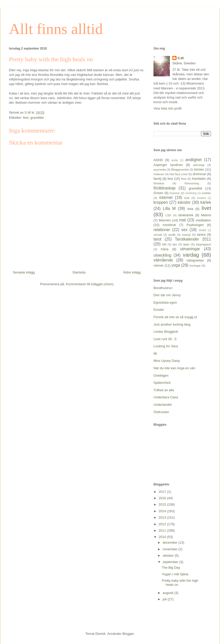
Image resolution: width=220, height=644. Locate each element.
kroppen (161, 202)
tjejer (186, 244)
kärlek (206, 202)
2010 (163, 537)
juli (165, 599)
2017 (163, 492)
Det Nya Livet (178, 174)
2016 (163, 498)
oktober (169, 556)
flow (184, 179)
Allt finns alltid (56, 29)
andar (175, 160)
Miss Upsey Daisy (167, 361)
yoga (176, 265)
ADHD (158, 160)
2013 (163, 517)
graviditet (37, 118)
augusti (169, 593)
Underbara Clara (166, 397)
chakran (159, 174)
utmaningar (190, 249)
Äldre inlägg (132, 272)
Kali (187, 198)
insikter (206, 193)
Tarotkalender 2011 (193, 239)
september (171, 562)
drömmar (199, 174)
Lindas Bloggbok (166, 332)
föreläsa (159, 183)
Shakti (202, 230)
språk (172, 235)
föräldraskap (164, 188)
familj (157, 179)
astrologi (199, 165)
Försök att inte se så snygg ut (175, 317)
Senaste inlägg (24, 272)
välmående (163, 260)
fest (26, 118)
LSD (168, 215)
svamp (186, 235)
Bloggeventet (180, 169)
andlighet (194, 160)
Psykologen (195, 225)
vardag (191, 255)
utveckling (162, 255)
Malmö (206, 215)
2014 (163, 511)
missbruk (169, 225)
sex (184, 230)
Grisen (158, 193)
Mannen (165, 220)
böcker (199, 169)
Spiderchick (162, 383)
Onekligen (161, 375)
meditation (203, 220)
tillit (164, 244)
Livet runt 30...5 (165, 339)
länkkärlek (186, 215)
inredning (191, 193)
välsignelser (195, 260)
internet (166, 198)
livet (206, 208)
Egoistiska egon (165, 302)
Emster (159, 310)
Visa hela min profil (168, 108)
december (170, 542)
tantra (201, 235)
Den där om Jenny (167, 295)
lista (190, 209)
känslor (184, 202)
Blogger (128, 634)
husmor (175, 193)
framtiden (199, 179)
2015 (163, 504)
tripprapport (203, 244)
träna (165, 249)
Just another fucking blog (172, 324)
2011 (163, 530)
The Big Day (171, 568)
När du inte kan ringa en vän (174, 368)
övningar (195, 265)
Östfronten (161, 412)
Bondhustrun (163, 288)
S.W (181, 58)
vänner (159, 265)
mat (182, 220)
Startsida (79, 272)
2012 (163, 524)
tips (175, 244)
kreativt (202, 198)
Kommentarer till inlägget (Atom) (90, 284)
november (170, 549)
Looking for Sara (166, 346)
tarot (157, 239)
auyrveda (160, 169)
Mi (155, 354)
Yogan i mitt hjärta (175, 574)
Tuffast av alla (164, 390)
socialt (158, 235)
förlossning (192, 183)
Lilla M (169, 208)
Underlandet (163, 405)
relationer (162, 230)
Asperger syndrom (168, 165)
